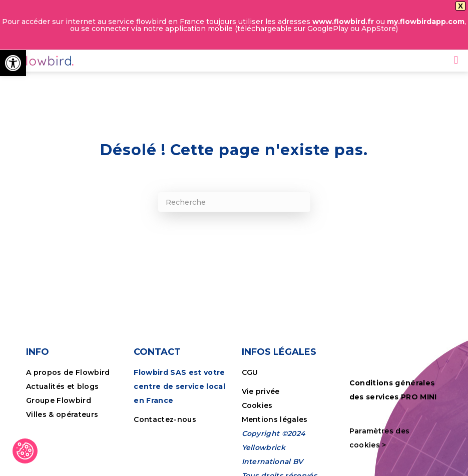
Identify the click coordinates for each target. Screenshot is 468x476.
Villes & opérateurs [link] (62, 413)
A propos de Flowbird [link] (68, 371)
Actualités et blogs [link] (62, 385)
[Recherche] (234, 201)
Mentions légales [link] (275, 418)
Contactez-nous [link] (165, 418)
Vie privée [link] (261, 390)
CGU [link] (250, 371)
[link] (13, 63)
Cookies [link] (259, 404)
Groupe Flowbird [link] (60, 399)
